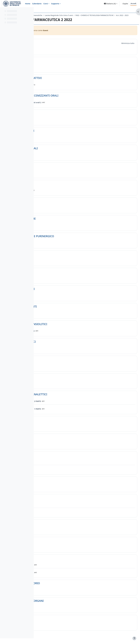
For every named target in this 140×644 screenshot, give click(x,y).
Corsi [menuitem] (46, 4)
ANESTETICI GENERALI (59, 151)
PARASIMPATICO (56, 458)
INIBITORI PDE (54, 544)
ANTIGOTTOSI (54, 187)
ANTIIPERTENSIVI (56, 501)
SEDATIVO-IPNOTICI (58, 292)
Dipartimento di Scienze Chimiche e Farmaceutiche (58, 15)
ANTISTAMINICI (55, 204)
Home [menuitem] (28, 4)
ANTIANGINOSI (55, 526)
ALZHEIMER (53, 423)
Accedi (133, 3)
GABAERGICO (54, 257)
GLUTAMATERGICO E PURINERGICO (67, 239)
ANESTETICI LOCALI (58, 134)
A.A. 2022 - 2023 (88, 18)
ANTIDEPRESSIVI (56, 440)
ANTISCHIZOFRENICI (58, 345)
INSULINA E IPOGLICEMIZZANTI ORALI (70, 99)
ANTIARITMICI (54, 561)
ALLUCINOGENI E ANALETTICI (64, 397)
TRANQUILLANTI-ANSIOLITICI (64, 327)
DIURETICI (52, 116)
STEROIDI (51, 64)
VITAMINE (51, 622)
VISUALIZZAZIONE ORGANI (62, 604)
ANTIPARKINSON (56, 362)
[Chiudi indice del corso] (2, 11)
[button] (111, 4)
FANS (49, 169)
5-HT (48, 275)
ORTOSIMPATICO (56, 483)
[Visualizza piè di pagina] (134, 638)
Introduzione (53, 46)
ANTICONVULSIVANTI (59, 310)
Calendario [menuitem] (37, 4)
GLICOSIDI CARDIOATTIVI (61, 81)
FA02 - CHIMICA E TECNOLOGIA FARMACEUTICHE (60, 18)
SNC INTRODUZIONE (58, 222)
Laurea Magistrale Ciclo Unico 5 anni (94, 15)
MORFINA (51, 380)
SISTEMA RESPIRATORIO (60, 586)
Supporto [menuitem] (55, 4)
